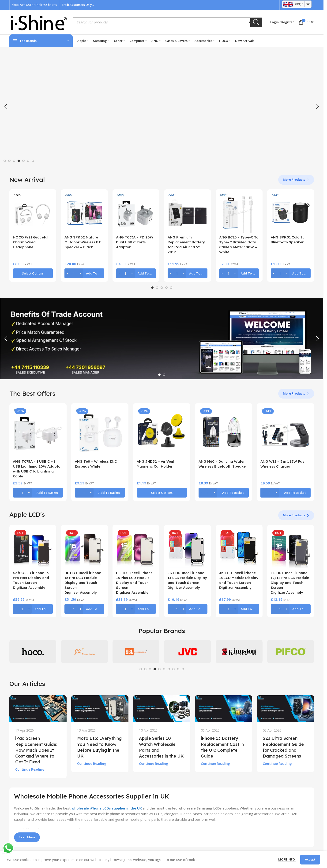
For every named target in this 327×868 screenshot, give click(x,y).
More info (287, 859)
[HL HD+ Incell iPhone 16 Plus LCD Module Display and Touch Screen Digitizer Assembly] (136, 548)
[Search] (256, 22)
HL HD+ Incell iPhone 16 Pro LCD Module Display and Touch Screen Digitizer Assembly (83, 583)
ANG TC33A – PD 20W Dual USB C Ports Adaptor (135, 242)
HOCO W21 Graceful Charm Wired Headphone (31, 242)
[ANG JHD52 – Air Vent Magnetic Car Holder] (162, 432)
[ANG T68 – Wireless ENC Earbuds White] (100, 432)
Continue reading (30, 769)
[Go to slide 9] (178, 669)
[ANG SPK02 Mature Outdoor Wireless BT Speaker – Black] (84, 213)
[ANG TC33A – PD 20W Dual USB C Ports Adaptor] (136, 213)
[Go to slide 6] (28, 161)
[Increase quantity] (80, 273)
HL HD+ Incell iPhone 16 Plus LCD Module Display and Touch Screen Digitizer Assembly (134, 583)
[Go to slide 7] (33, 161)
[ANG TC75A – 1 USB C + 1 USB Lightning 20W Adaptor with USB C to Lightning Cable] (38, 432)
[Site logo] (39, 22)
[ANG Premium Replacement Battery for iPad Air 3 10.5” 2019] (188, 213)
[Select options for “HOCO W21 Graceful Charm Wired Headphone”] (33, 273)
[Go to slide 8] (173, 669)
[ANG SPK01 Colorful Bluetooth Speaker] (291, 213)
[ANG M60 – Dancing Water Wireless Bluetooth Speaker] (224, 432)
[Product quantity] (74, 273)
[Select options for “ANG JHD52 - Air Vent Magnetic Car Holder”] (162, 493)
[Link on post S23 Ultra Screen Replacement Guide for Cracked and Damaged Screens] (286, 709)
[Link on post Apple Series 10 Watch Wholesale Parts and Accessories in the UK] (162, 709)
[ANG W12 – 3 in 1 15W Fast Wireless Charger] (286, 432)
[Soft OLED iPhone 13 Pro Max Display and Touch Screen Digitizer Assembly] (33, 548)
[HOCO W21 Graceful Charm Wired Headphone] (33, 213)
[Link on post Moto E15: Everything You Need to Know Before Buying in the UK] (100, 709)
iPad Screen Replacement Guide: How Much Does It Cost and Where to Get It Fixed (36, 750)
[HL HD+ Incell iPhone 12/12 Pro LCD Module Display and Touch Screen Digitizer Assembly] (291, 548)
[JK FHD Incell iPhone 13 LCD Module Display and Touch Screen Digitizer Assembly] (239, 548)
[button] (6, 106)
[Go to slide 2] (9, 161)
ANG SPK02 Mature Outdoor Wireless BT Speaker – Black (83, 242)
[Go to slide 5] (23, 161)
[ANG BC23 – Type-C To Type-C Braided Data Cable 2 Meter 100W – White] (239, 213)
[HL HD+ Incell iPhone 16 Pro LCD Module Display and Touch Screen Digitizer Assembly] (84, 548)
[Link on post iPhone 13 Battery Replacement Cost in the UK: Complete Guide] (224, 709)
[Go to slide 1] (5, 161)
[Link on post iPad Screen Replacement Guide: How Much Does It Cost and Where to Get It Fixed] (38, 709)
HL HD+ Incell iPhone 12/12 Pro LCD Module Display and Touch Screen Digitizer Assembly (290, 583)
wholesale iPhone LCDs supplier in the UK (107, 808)
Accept (310, 859)
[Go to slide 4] (19, 161)
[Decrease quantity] (67, 273)
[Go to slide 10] (183, 669)
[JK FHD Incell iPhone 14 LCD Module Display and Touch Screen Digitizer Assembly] (188, 548)
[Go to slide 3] (14, 161)
